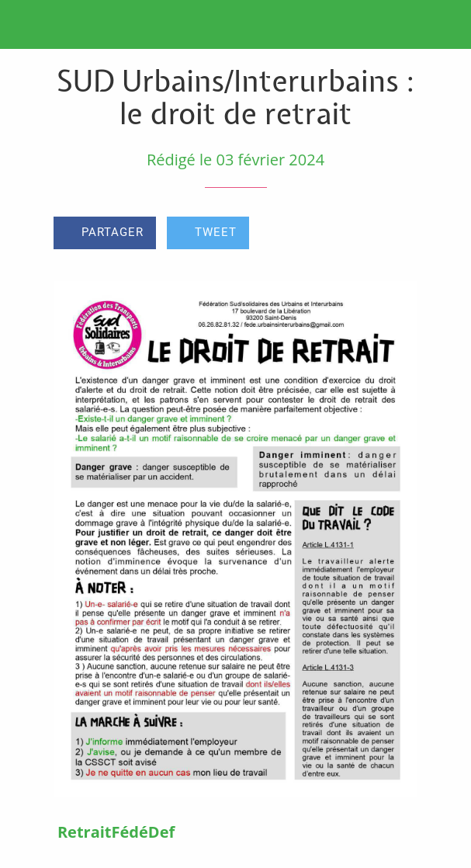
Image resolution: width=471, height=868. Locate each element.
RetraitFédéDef (116, 832)
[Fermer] (25, 25)
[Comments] (399, 234)
